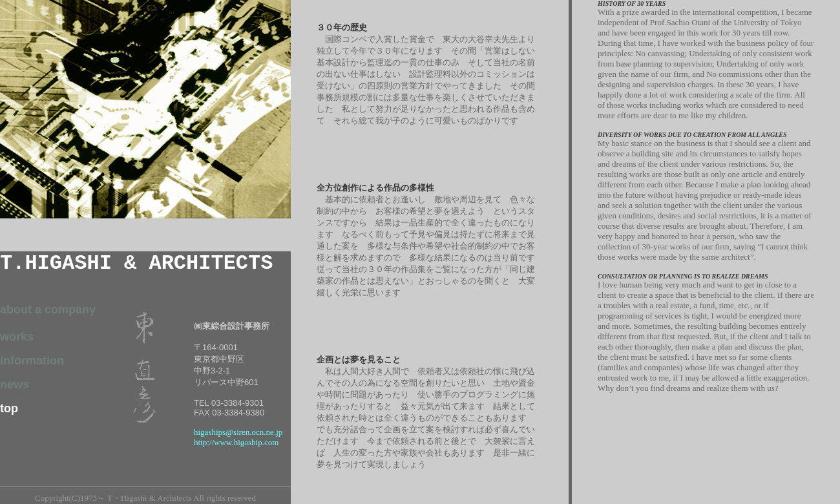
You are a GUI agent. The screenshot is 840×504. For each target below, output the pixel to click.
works (17, 337)
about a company (48, 310)
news (15, 384)
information (32, 361)
